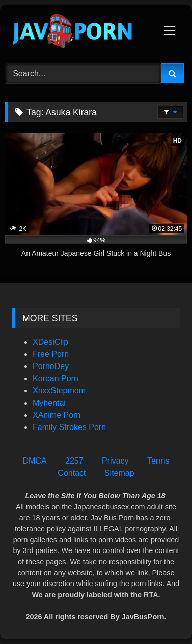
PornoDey (51, 366)
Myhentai (49, 403)
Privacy (115, 461)
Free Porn (51, 354)
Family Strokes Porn (69, 427)
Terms (158, 461)
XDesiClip (50, 342)
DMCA (34, 461)
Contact (72, 473)
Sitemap (119, 473)
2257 (74, 461)
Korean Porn (56, 378)
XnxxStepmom (59, 391)
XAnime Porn (57, 415)
